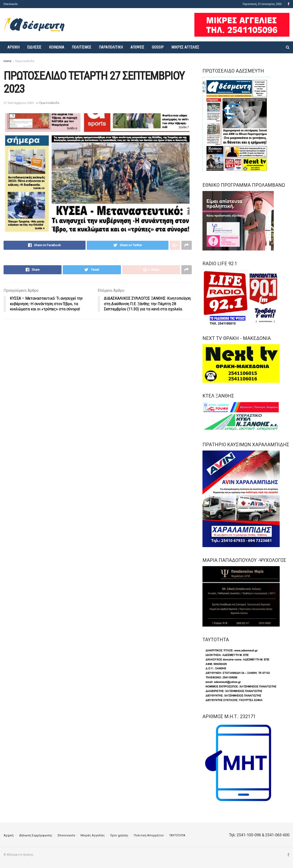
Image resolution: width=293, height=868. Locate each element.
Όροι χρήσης (119, 835)
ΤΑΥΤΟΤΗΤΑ (177, 835)
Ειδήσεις (34, 47)
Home (7, 61)
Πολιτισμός (82, 47)
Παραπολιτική (111, 47)
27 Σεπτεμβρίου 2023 (19, 103)
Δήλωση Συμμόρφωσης (36, 835)
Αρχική (13, 47)
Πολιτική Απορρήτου (149, 835)
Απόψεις (137, 47)
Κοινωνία (57, 47)
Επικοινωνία (11, 4)
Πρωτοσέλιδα (25, 61)
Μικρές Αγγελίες (185, 47)
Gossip (158, 47)
